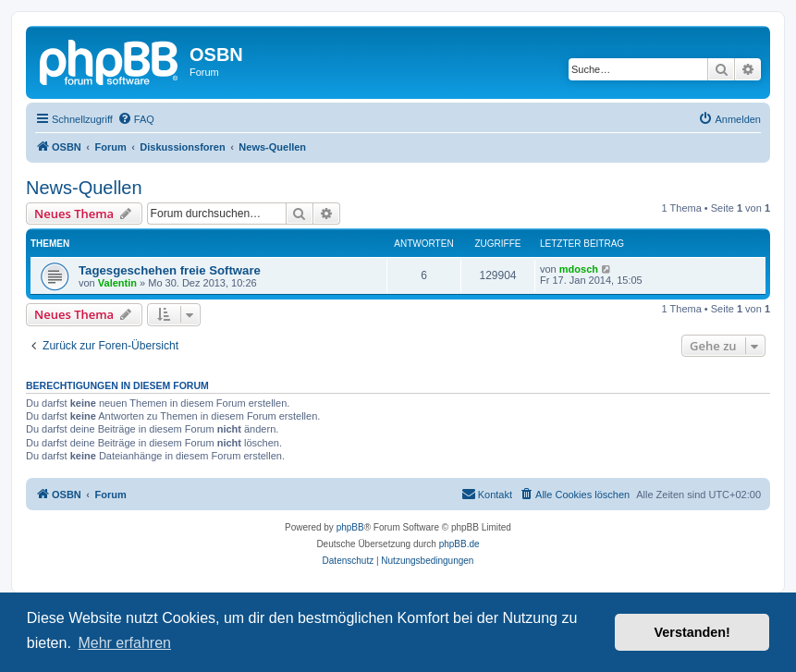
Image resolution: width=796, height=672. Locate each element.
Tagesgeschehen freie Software (170, 270)
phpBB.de (459, 544)
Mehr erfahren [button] (124, 643)
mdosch (579, 269)
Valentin (117, 283)
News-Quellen (84, 188)
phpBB (350, 527)
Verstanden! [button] (692, 632)
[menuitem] (136, 119)
